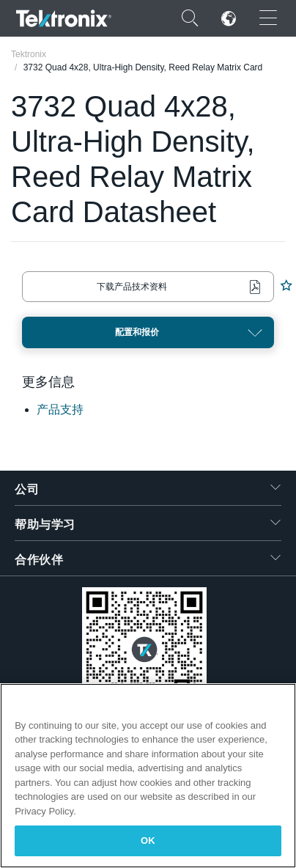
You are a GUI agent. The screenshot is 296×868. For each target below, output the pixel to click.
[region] (148, 776)
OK (148, 841)
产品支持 (60, 409)
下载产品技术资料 (132, 287)
